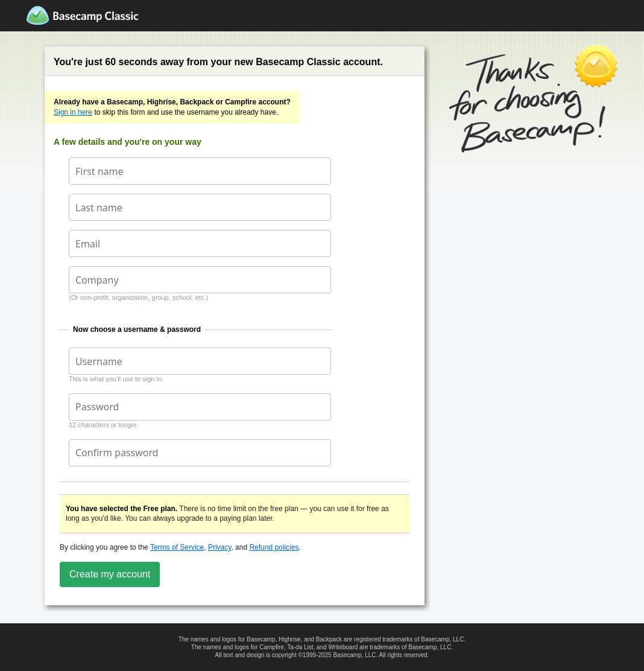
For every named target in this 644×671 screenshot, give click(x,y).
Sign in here (73, 112)
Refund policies (274, 547)
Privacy (219, 547)
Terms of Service (177, 547)
